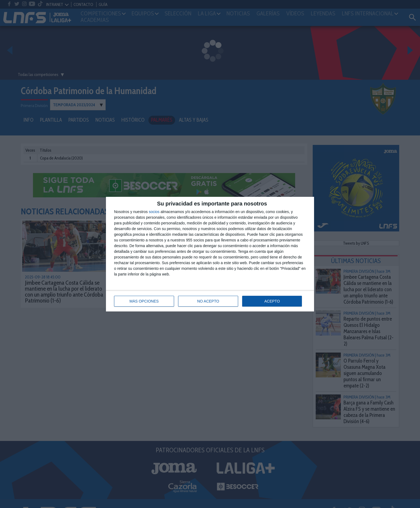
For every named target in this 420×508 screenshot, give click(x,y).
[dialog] (210, 254)
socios (154, 212)
